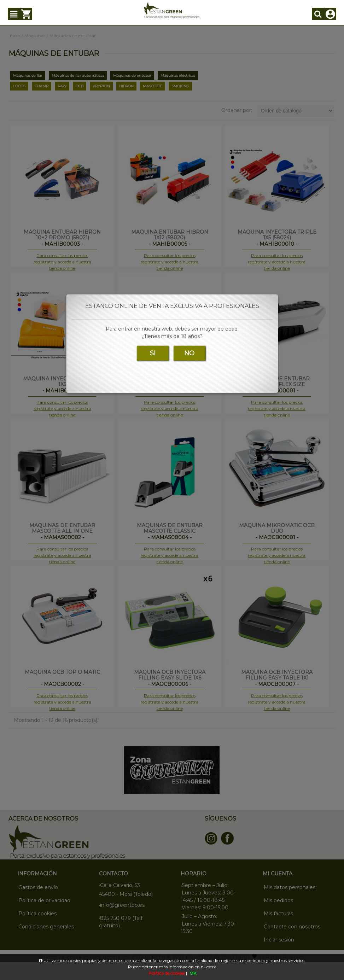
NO (189, 353)
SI (153, 353)
